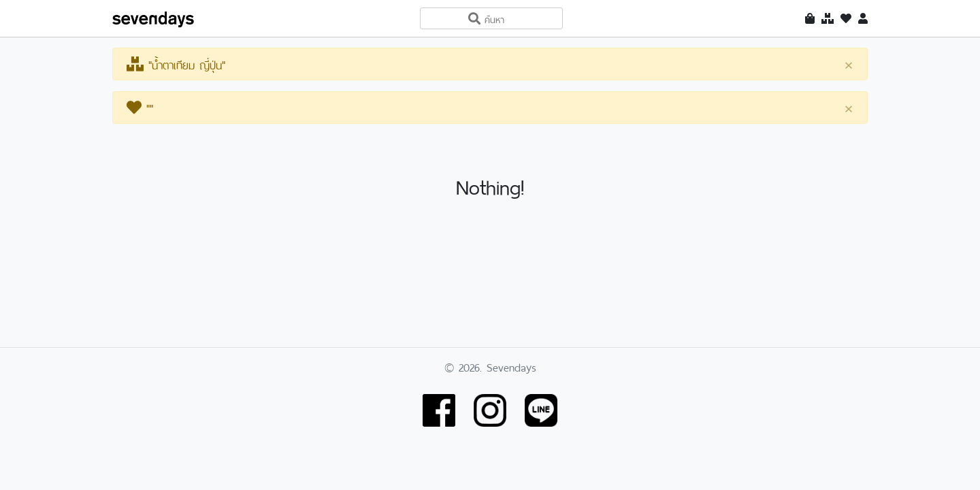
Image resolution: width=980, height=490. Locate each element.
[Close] (849, 65)
